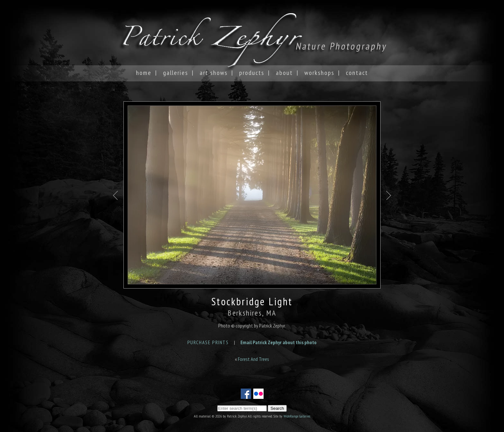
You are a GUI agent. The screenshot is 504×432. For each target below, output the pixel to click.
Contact (357, 73)
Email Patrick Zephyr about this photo (279, 342)
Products (252, 73)
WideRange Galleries (297, 416)
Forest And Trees (253, 359)
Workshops (319, 73)
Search (277, 408)
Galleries (175, 73)
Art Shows (214, 73)
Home (144, 73)
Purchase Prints (208, 342)
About (284, 73)
